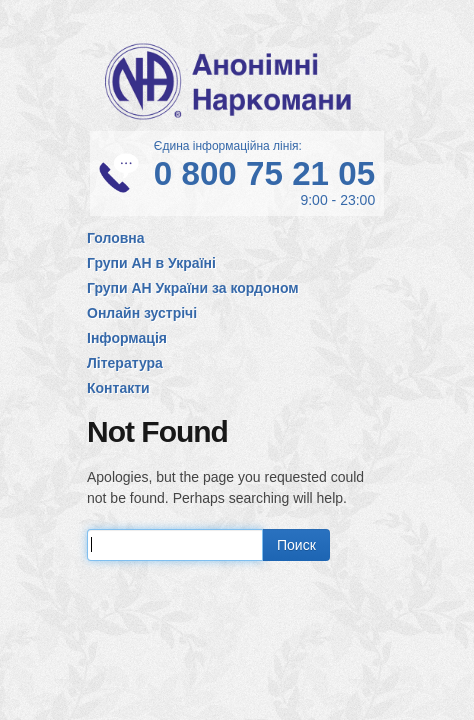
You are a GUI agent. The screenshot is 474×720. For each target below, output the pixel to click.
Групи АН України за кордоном (193, 288)
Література (125, 363)
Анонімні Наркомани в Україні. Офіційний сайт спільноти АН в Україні (237, 81)
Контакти (118, 388)
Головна (116, 238)
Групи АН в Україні (151, 263)
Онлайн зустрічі (142, 313)
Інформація (127, 338)
